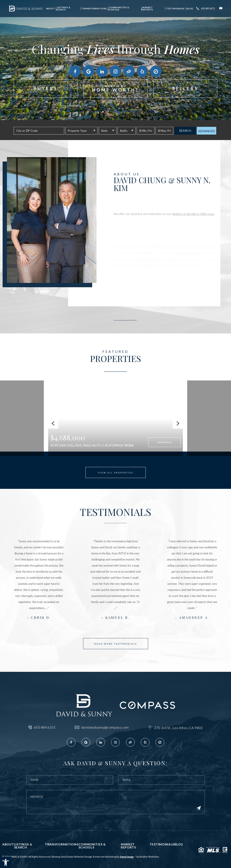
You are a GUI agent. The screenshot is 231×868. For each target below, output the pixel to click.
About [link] (51, 8)
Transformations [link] (94, 8)
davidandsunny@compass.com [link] (105, 727)
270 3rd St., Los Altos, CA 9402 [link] (178, 728)
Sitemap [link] (56, 857)
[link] (6, 862)
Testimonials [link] (175, 8)
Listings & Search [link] (63, 8)
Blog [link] (190, 8)
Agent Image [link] (127, 857)
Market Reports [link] (147, 8)
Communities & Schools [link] (119, 8)
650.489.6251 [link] (45, 727)
